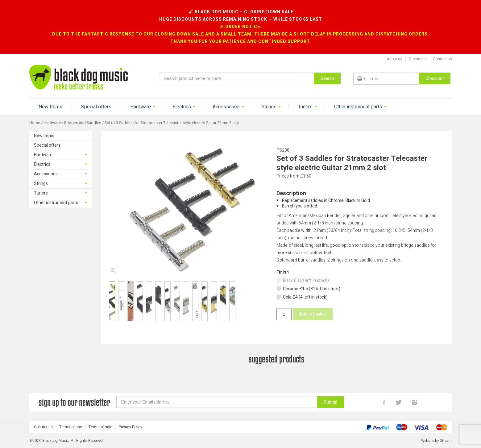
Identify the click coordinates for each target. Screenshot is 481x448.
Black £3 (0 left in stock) (302, 281)
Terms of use (71, 427)
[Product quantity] (284, 314)
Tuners (305, 107)
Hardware (141, 107)
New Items (50, 107)
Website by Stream (436, 441)
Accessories (226, 107)
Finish (283, 272)
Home (35, 123)
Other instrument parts (358, 107)
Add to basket (313, 314)
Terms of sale (100, 427)
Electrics (182, 107)
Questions (418, 59)
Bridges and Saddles (83, 123)
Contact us (443, 59)
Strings (269, 107)
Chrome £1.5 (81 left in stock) (308, 289)
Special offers (96, 107)
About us (395, 59)
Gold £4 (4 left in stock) (302, 297)
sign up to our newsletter (74, 402)
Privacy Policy (131, 427)
